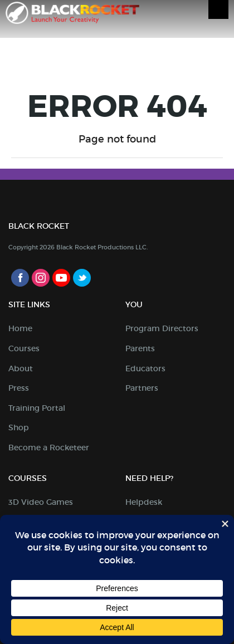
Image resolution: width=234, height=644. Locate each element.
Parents (140, 348)
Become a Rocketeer (49, 448)
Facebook (20, 278)
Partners (142, 388)
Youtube (61, 278)
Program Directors (162, 328)
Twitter (82, 278)
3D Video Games (41, 502)
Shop (19, 427)
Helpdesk (144, 502)
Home (20, 328)
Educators (145, 368)
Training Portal (37, 408)
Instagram (41, 278)
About (21, 368)
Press (19, 388)
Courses (24, 348)
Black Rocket (72, 15)
